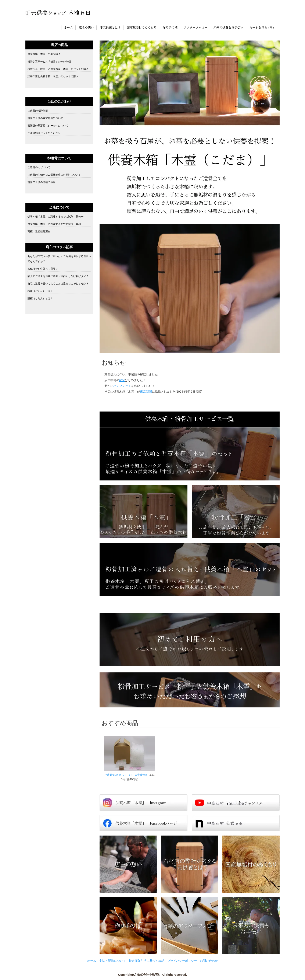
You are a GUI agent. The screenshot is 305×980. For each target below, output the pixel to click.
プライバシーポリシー (182, 961)
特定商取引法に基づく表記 (147, 961)
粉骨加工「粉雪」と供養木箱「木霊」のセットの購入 (58, 69)
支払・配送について (112, 961)
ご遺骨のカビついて (39, 167)
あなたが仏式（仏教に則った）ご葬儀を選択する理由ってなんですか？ (59, 259)
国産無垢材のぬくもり (142, 28)
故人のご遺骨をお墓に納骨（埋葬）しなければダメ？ (58, 276)
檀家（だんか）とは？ (40, 291)
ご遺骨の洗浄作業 (38, 111)
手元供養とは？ (110, 28)
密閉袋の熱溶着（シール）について (48, 126)
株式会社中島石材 (149, 975)
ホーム (68, 28)
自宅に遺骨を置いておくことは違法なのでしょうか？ (58, 284)
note (122, 380)
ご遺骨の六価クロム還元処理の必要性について (54, 175)
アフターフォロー (195, 28)
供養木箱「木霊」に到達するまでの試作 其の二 (55, 224)
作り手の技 (170, 28)
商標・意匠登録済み (39, 231)
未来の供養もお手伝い (228, 28)
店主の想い (86, 28)
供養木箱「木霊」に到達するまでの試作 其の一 (55, 217)
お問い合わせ (209, 961)
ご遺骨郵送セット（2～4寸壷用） (126, 775)
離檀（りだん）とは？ (40, 298)
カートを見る (258, 28)
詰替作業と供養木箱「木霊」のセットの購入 (53, 76)
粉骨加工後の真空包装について (45, 118)
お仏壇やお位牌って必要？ (43, 269)
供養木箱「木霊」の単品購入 (44, 54)
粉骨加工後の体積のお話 (42, 182)
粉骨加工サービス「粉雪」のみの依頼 (49, 62)
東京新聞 (146, 392)
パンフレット (122, 386)
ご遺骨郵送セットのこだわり (44, 133)
